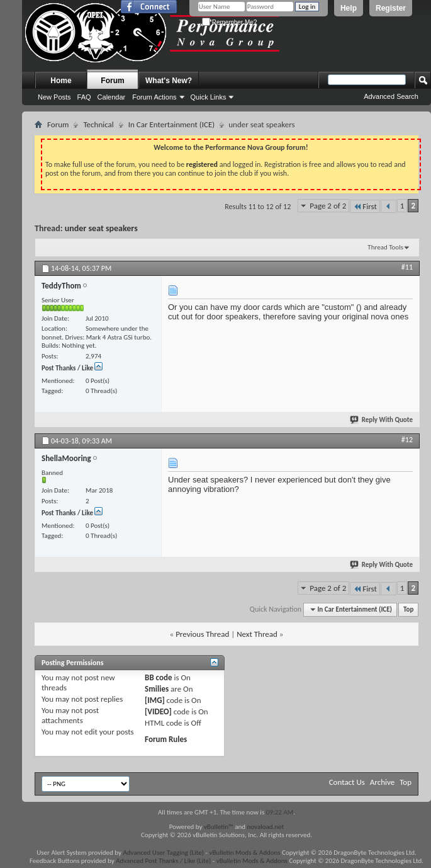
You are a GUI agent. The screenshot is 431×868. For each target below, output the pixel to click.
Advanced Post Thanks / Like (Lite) (163, 861)
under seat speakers (101, 228)
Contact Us (347, 782)
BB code (158, 677)
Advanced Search (391, 96)
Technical (98, 124)
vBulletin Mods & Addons (244, 853)
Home (61, 81)
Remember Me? (229, 22)
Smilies (157, 689)
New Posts (54, 97)
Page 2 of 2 (328, 206)
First (365, 206)
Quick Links (209, 97)
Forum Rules (166, 739)
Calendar (112, 97)
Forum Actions (154, 97)
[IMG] (155, 700)
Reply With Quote (382, 420)
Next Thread (257, 634)
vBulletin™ (219, 827)
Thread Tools (385, 247)
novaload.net (266, 827)
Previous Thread (202, 634)
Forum (112, 81)
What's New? (169, 81)
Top (408, 609)
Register (391, 8)
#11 (407, 267)
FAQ (84, 97)
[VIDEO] (158, 711)
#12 (407, 440)
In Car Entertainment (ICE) (171, 124)
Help (349, 8)
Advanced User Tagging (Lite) (163, 853)
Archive (382, 782)
